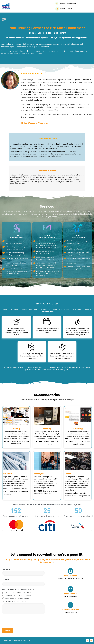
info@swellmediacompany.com (67, 3)
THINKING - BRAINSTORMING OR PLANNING (18, 593)
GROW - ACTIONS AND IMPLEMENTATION (17, 598)
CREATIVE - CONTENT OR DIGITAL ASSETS (18, 595)
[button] (3, 530)
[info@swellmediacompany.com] (57, 3)
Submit (8, 630)
